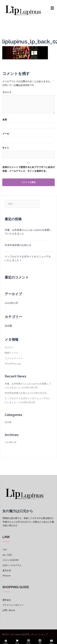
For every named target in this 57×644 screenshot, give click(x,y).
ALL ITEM (7, 555)
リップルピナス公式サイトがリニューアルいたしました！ (28, 258)
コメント (7, 92)
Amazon (7, 576)
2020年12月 (11, 303)
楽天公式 (7, 570)
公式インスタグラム (12, 565)
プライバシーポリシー (13, 605)
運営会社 (7, 600)
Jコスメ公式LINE (10, 560)
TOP (5, 550)
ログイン (9, 347)
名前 (5, 120)
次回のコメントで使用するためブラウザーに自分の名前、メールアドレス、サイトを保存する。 (28, 169)
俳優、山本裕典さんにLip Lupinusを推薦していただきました (28, 232)
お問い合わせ (9, 610)
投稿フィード (12, 353)
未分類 (8, 326)
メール (6, 134)
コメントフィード (14, 358)
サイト (6, 148)
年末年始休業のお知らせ (18, 245)
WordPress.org (13, 364)
